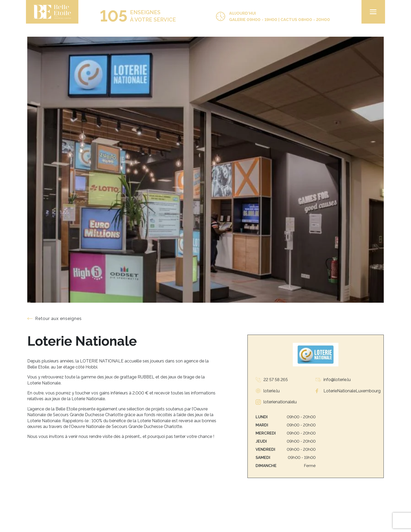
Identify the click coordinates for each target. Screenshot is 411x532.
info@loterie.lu (337, 380)
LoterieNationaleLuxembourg (352, 391)
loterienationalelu (280, 402)
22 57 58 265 (276, 380)
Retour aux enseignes (58, 319)
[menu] (372, 12)
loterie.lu (272, 391)
